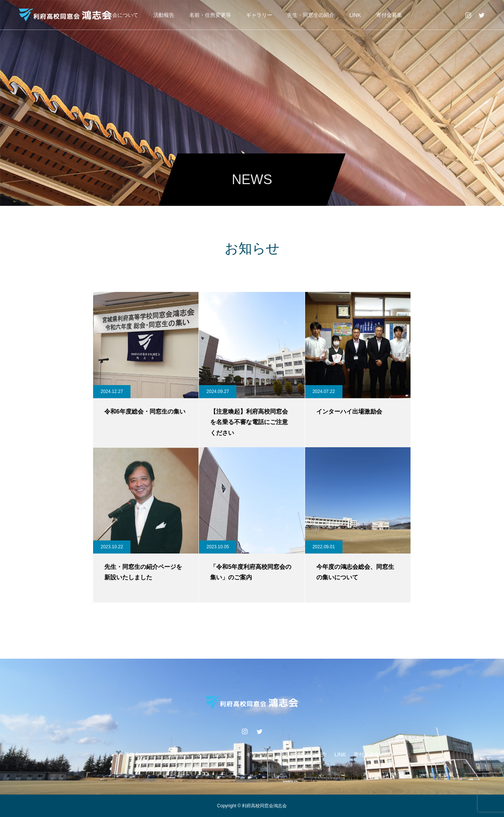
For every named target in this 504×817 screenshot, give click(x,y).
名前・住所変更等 (210, 15)
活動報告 (164, 15)
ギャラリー (259, 15)
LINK (355, 15)
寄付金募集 (389, 15)
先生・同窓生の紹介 (311, 15)
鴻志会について (120, 15)
